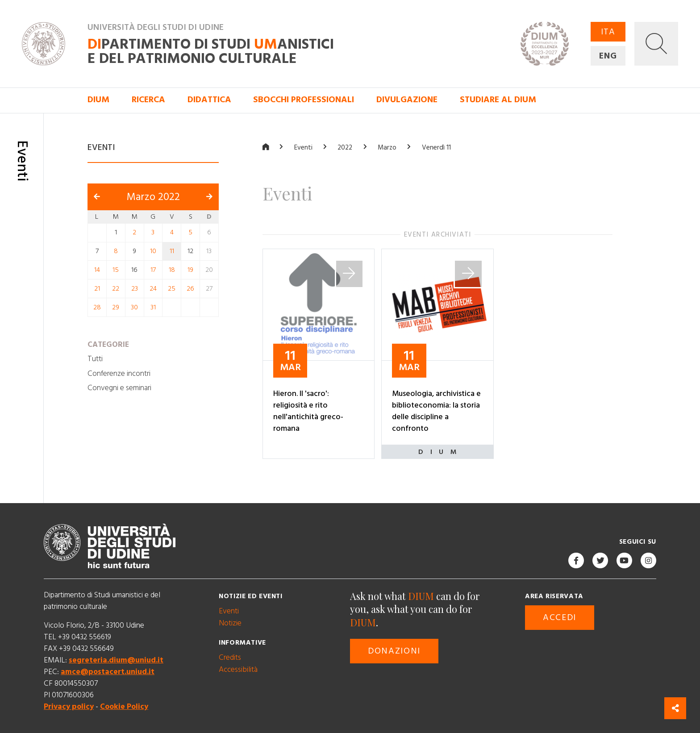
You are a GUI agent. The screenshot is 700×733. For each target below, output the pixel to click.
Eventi (303, 148)
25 (172, 289)
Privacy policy (69, 707)
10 (153, 251)
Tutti (95, 359)
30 (134, 307)
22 (116, 289)
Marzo (387, 148)
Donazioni (394, 651)
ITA (608, 32)
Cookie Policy (124, 707)
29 (116, 307)
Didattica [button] (209, 100)
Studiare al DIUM (498, 100)
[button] (656, 44)
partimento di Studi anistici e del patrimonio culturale (211, 52)
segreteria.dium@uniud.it (116, 660)
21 (97, 289)
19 (190, 270)
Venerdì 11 (436, 148)
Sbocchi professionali (304, 100)
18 (172, 270)
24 (153, 289)
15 (116, 270)
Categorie (108, 344)
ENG (608, 56)
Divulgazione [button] (407, 100)
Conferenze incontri (119, 373)
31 (153, 307)
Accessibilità (238, 669)
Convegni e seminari (119, 388)
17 (153, 270)
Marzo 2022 (153, 196)
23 (135, 289)
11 (172, 251)
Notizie (230, 623)
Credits (230, 658)
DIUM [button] (98, 100)
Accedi (560, 618)
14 (97, 270)
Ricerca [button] (148, 100)
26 (190, 289)
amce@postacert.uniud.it (108, 672)
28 (97, 307)
